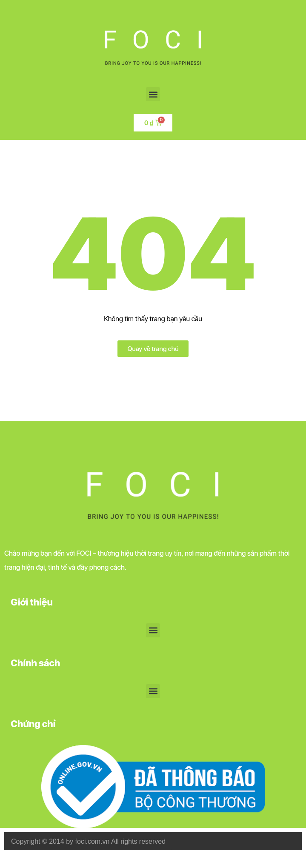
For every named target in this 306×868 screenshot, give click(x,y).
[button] (153, 94)
